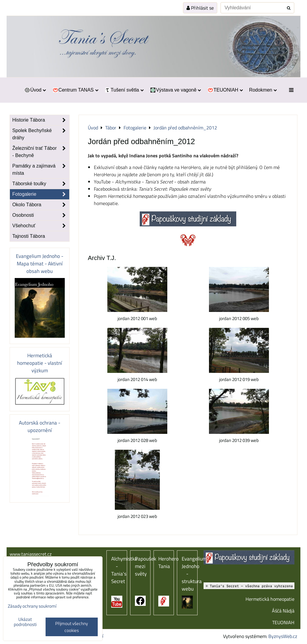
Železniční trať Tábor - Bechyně (41, 152)
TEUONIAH (225, 90)
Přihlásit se (200, 8)
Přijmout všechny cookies (72, 627)
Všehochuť (41, 226)
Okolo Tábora (41, 205)
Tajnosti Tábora (29, 236)
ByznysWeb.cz (283, 636)
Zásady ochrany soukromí (32, 606)
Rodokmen (263, 90)
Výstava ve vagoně (176, 90)
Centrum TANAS (75, 90)
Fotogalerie (41, 194)
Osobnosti (41, 215)
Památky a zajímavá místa (41, 170)
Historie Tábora (41, 120)
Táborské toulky (41, 184)
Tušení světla (124, 90)
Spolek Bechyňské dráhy (41, 134)
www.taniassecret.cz (31, 554)
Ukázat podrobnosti (25, 622)
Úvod (35, 90)
